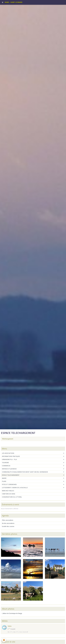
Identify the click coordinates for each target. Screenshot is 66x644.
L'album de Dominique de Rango (12, 613)
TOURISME (5, 463)
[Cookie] (4, 640)
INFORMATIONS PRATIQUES (11, 456)
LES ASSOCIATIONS (8, 453)
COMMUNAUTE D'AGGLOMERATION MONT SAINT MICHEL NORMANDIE (25, 472)
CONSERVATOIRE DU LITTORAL (12, 497)
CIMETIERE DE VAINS (9, 494)
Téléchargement (8, 439)
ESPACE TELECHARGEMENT (11, 475)
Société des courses (8, 526)
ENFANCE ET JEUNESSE (9, 469)
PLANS (4, 481)
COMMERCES (6, 466)
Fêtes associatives (8, 520)
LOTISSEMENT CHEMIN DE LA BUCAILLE (15, 488)
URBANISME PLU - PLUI (9, 459)
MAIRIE (4, 478)
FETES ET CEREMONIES (9, 484)
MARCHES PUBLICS (8, 491)
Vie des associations (8, 523)
